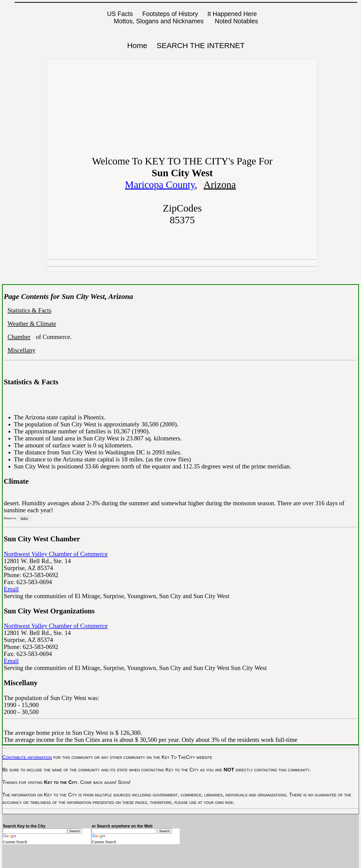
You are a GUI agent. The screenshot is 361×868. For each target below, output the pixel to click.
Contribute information (27, 757)
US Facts (120, 14)
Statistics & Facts (29, 310)
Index (24, 518)
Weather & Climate (32, 324)
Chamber (19, 337)
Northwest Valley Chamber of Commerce (56, 554)
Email (11, 589)
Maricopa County (160, 185)
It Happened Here (232, 14)
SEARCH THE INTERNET (201, 45)
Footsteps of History (170, 14)
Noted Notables (236, 21)
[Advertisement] (182, 110)
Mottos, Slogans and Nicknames (160, 21)
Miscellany (21, 350)
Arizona (220, 185)
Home (137, 45)
